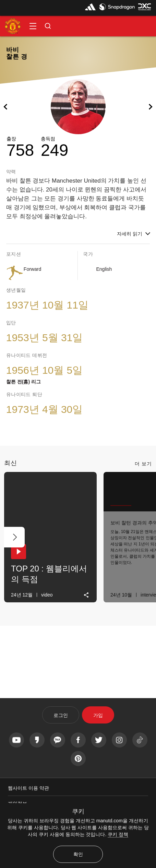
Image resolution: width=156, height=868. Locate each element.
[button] (33, 26)
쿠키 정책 (118, 834)
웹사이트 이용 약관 (28, 788)
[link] (87, 595)
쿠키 (78, 811)
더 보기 (143, 464)
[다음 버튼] (14, 537)
